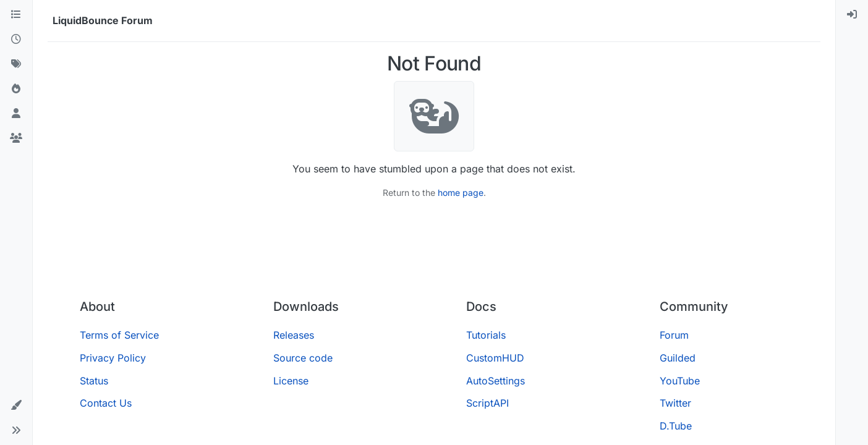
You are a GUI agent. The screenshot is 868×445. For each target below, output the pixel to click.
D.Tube (676, 426)
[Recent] (16, 40)
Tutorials (486, 335)
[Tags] (16, 64)
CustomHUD (495, 358)
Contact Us (106, 403)
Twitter (675, 403)
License (291, 381)
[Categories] (16, 15)
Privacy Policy (113, 358)
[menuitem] (852, 15)
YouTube (680, 381)
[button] (16, 405)
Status (94, 381)
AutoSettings (496, 381)
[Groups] (16, 138)
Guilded (678, 358)
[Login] (852, 15)
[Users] (16, 114)
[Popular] (16, 89)
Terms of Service (119, 335)
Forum (674, 335)
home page (461, 193)
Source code (303, 358)
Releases (294, 335)
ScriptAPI (487, 403)
